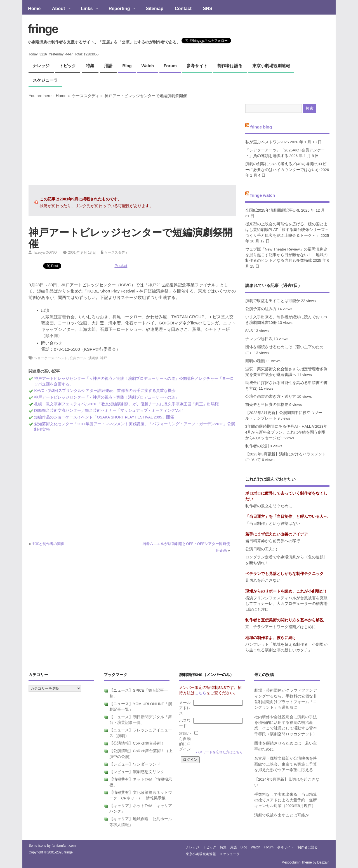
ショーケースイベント (51, 358)
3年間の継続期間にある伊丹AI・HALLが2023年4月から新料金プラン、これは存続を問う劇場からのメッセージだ (286, 432)
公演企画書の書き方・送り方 (271, 396)
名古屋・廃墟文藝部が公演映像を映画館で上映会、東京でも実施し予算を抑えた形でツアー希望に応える (286, 764)
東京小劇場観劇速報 (271, 66)
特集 (90, 66)
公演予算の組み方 (261, 309)
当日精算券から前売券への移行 (273, 541)
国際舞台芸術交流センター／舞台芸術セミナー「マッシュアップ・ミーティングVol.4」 (111, 410)
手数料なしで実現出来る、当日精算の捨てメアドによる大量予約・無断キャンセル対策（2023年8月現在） (286, 800)
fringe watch (263, 195)
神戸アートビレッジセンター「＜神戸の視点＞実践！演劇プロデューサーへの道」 (107, 397)
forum (170, 66)
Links (87, 9)
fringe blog (261, 127)
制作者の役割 (257, 446)
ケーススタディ (86, 96)
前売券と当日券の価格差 (267, 405)
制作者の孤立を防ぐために (269, 506)
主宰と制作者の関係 (48, 544)
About (58, 9)
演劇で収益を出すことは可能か (273, 301)
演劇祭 (93, 358)
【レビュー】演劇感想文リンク (137, 772)
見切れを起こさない (263, 580)
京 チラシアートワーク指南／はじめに (281, 627)
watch (148, 66)
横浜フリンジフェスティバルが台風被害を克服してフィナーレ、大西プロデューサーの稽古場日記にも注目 (286, 604)
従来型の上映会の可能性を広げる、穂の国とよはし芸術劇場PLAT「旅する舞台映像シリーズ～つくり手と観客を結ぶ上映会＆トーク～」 (287, 230)
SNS (208, 8)
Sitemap (155, 8)
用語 (108, 66)
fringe (43, 29)
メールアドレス (185, 708)
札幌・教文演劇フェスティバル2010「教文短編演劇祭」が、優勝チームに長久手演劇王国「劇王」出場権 (126, 404)
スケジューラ (45, 80)
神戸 (103, 358)
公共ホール (78, 358)
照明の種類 (255, 361)
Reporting (119, 9)
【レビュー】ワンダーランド (135, 764)
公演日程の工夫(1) (261, 549)
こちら (201, 693)
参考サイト (197, 66)
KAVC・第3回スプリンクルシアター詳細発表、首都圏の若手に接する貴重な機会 (105, 391)
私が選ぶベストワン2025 (267, 142)
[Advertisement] (132, 142)
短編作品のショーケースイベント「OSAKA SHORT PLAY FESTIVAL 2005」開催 (104, 417)
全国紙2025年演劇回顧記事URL (273, 210)
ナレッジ (41, 66)
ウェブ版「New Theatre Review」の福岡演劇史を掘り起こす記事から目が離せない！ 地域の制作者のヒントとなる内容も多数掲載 (286, 255)
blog (127, 66)
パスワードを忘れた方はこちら (219, 752)
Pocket (121, 265)
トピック (68, 66)
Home (34, 8)
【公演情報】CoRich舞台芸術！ (137, 743)
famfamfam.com (63, 846)
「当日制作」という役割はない (273, 524)
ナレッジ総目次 (259, 339)
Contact (183, 8)
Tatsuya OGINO (45, 252)
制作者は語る (230, 66)
